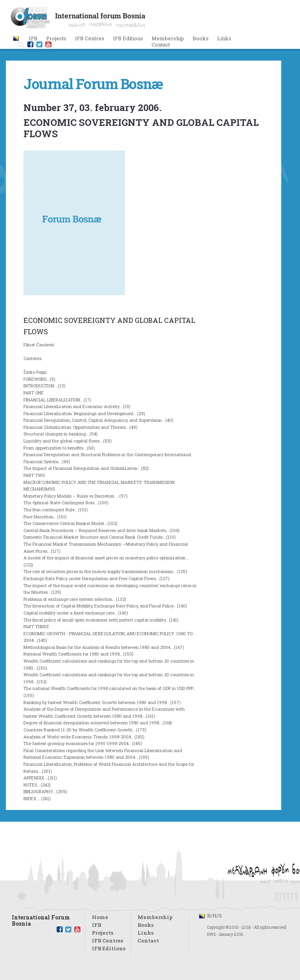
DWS (211, 934)
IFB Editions (109, 948)
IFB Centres (107, 941)
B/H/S (214, 916)
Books (201, 38)
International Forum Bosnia (41, 918)
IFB (96, 925)
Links (224, 38)
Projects (103, 933)
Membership (168, 38)
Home (100, 917)
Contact (161, 45)
